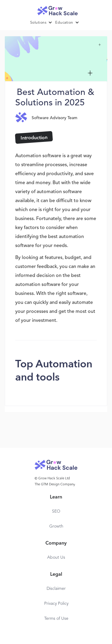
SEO (56, 511)
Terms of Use (56, 619)
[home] (56, 9)
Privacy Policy (56, 604)
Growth (56, 526)
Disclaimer (56, 589)
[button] (43, 23)
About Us (56, 557)
